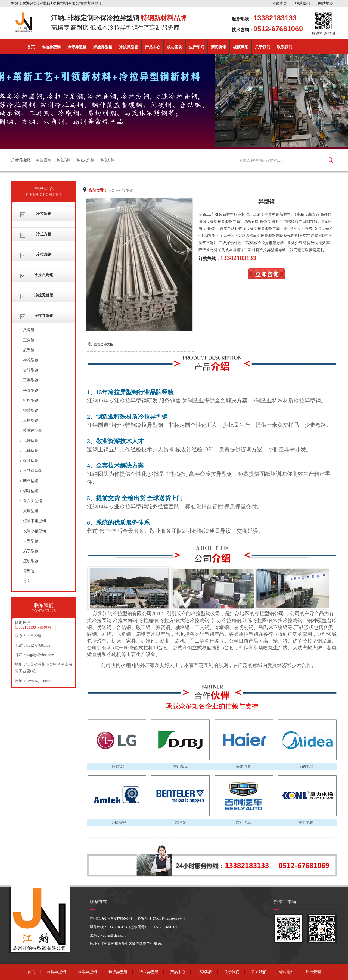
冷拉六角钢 (85, 160)
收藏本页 (279, 3)
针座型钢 (31, 400)
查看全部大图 (104, 344)
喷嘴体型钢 (33, 430)
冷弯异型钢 (77, 47)
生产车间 (197, 47)
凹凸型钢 (31, 481)
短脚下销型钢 (35, 521)
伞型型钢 (31, 541)
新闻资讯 (219, 47)
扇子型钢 (31, 551)
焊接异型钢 (103, 47)
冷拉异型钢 (51, 47)
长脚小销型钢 (35, 531)
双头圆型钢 (33, 501)
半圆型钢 (31, 390)
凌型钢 (29, 350)
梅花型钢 (31, 360)
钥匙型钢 (31, 491)
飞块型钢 (31, 441)
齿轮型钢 (31, 370)
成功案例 (175, 47)
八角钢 (29, 330)
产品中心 (153, 47)
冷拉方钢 (107, 160)
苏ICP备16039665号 (168, 918)
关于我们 (263, 47)
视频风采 (241, 47)
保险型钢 (31, 461)
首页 (31, 47)
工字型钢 (31, 380)
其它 (27, 581)
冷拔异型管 (129, 47)
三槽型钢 (31, 420)
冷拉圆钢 (43, 160)
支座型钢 (31, 511)
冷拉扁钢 (63, 160)
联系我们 (303, 3)
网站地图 (326, 3)
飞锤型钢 (31, 451)
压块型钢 (31, 561)
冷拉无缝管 (44, 295)
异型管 (29, 571)
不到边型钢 (33, 471)
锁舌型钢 (31, 410)
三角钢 (29, 340)
